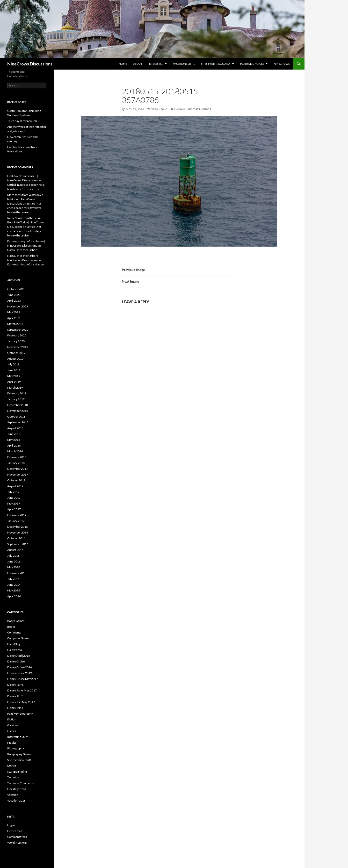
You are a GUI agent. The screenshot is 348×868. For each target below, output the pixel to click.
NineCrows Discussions (30, 64)
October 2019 (16, 353)
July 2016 (13, 556)
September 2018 (18, 422)
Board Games (16, 621)
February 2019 (17, 393)
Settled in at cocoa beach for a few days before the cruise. (24, 208)
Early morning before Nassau (25, 264)
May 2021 (14, 312)
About (138, 64)
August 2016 (15, 550)
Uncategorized (17, 789)
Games (12, 731)
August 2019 (15, 359)
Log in (11, 825)
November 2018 (18, 411)
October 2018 (16, 416)
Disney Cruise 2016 (20, 667)
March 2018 (15, 451)
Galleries (13, 725)
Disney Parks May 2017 (22, 690)
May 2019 (14, 376)
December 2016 (18, 527)
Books (11, 627)
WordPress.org (17, 843)
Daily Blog (14, 644)
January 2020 (16, 341)
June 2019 (14, 370)
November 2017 (18, 474)
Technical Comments (20, 783)
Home (123, 64)
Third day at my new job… (23, 121)
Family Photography (20, 714)
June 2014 (14, 585)
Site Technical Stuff (19, 760)
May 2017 (14, 503)
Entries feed (15, 831)
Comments (14, 632)
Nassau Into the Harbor (193, 109)
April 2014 (14, 596)
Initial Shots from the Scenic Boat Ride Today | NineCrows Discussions (26, 222)
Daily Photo (15, 650)
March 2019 (15, 388)
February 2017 (17, 515)
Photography (16, 748)
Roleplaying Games (19, 754)
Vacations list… (184, 64)
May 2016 (14, 567)
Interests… (156, 64)
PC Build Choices (252, 64)
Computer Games (18, 638)
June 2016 (14, 561)
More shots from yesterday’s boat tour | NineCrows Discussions (25, 199)
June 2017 (14, 498)
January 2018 (16, 463)
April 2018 (14, 445)
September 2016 (18, 544)
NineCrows (282, 64)
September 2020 (18, 330)
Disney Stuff (15, 696)
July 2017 (13, 492)
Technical (13, 777)
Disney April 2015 (19, 656)
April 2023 (14, 301)
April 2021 (14, 318)
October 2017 (16, 480)
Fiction (12, 719)
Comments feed (17, 837)
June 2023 (14, 295)
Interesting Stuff (17, 737)
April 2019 (14, 382)
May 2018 (14, 440)
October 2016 (16, 538)
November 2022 (18, 306)
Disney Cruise (16, 661)
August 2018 (15, 428)
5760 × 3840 (159, 109)
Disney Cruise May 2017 (23, 679)
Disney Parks (15, 685)
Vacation (13, 795)
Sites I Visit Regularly (216, 64)
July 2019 (13, 364)
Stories (12, 766)
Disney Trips (15, 708)
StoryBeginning (17, 772)
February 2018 (17, 457)
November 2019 (18, 347)
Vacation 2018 (16, 800)
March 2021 (15, 324)
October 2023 (16, 289)
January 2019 (16, 399)
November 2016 (18, 532)
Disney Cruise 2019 (20, 673)
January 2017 (16, 521)
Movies (12, 743)
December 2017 (18, 469)
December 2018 (18, 405)
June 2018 (14, 434)
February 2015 (17, 573)
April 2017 (14, 509)
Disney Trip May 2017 (21, 702)
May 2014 (14, 590)
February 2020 (17, 335)
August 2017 (15, 486)
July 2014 (13, 579)
